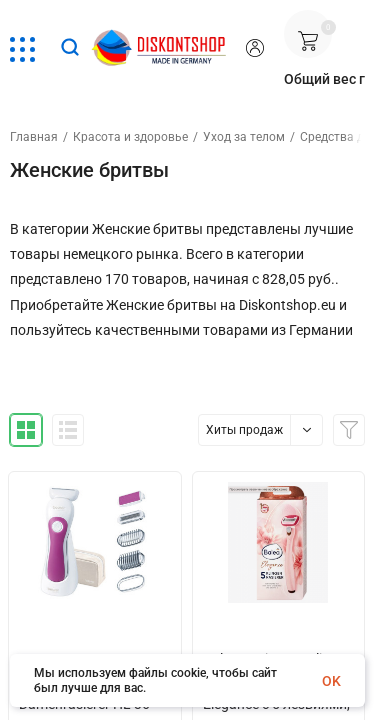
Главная (34, 137)
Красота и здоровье (130, 137)
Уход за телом (244, 137)
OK (331, 681)
